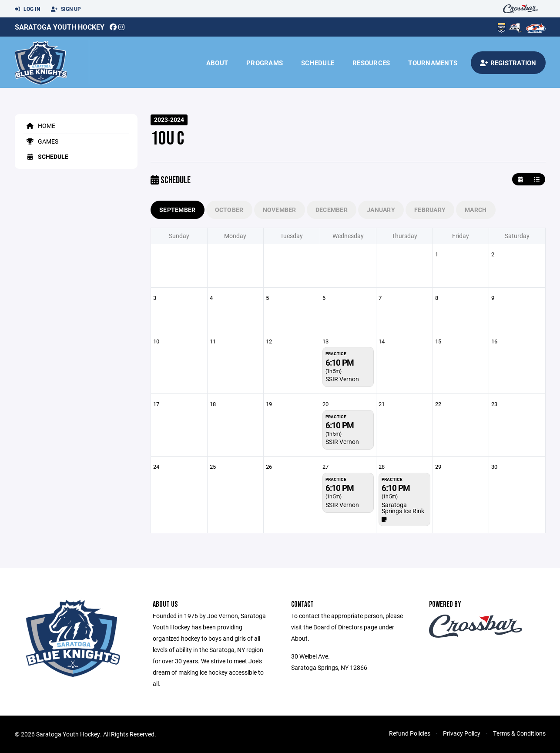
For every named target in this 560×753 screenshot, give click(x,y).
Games (41, 141)
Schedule (318, 63)
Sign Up (66, 9)
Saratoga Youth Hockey (60, 27)
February (430, 210)
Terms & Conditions (519, 733)
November (280, 210)
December (332, 210)
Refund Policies (410, 733)
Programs (265, 63)
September (178, 210)
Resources (371, 63)
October (229, 210)
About (217, 63)
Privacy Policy (462, 733)
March (476, 210)
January (381, 210)
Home (39, 126)
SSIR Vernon (342, 379)
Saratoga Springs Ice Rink (403, 508)
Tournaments (433, 63)
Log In (27, 9)
